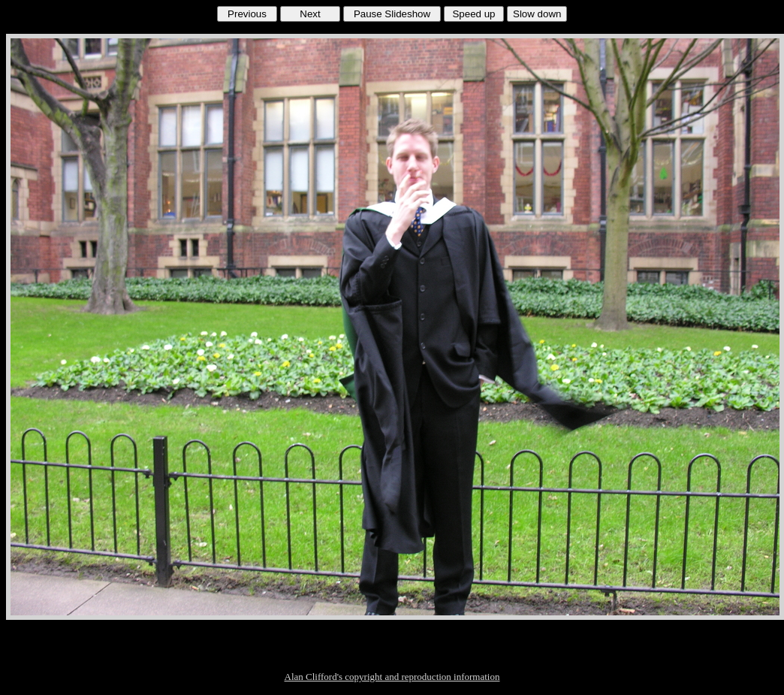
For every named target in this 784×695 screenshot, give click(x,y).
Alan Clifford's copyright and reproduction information (392, 677)
